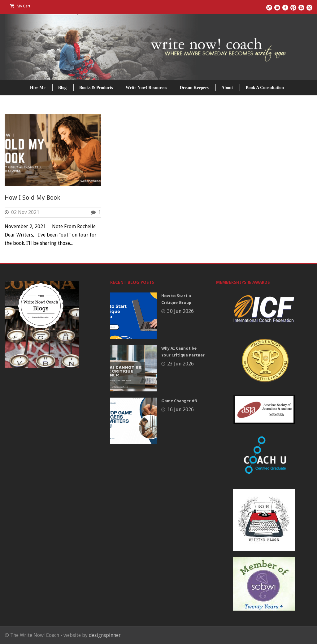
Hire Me (38, 88)
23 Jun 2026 (180, 364)
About (227, 88)
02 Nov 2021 (25, 212)
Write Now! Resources (146, 88)
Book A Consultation (265, 88)
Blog (62, 88)
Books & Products (96, 88)
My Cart (20, 6)
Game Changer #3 (179, 401)
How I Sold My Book (32, 198)
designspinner (105, 635)
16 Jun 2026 (180, 409)
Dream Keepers (194, 88)
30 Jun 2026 (180, 311)
